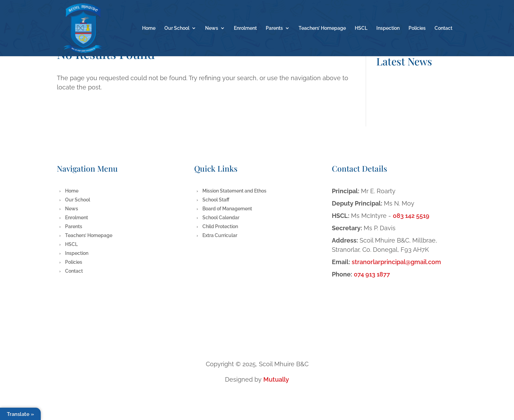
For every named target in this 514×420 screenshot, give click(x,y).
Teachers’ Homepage (322, 28)
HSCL (361, 28)
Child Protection (220, 226)
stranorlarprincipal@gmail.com (396, 262)
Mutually (276, 379)
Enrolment (245, 28)
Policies (417, 28)
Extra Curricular (220, 235)
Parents (274, 28)
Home (149, 28)
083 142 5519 (411, 216)
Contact (443, 28)
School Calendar (221, 218)
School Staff (216, 200)
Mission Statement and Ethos (234, 191)
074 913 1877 (372, 274)
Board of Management (227, 209)
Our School (177, 28)
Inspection (388, 28)
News (212, 28)
